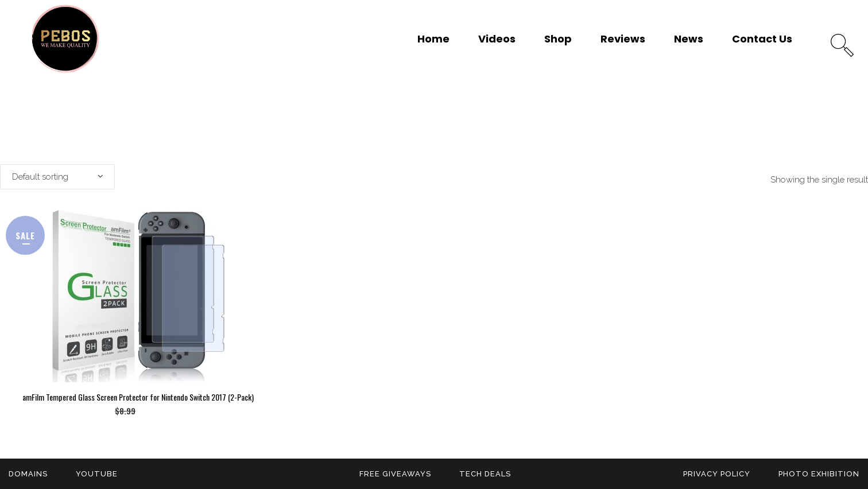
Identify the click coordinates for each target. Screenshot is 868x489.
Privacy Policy (717, 474)
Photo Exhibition (819, 474)
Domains (28, 474)
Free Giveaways (395, 474)
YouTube (97, 474)
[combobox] (57, 177)
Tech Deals (485, 474)
